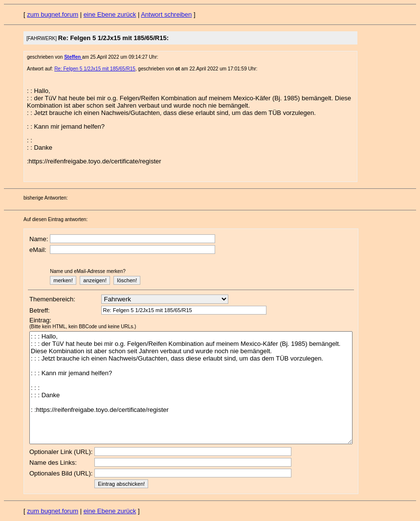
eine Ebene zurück (110, 14)
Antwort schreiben (166, 14)
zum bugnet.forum (53, 14)
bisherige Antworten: (46, 198)
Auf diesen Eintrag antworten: (55, 219)
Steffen (73, 57)
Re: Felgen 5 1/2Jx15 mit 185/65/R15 (95, 69)
